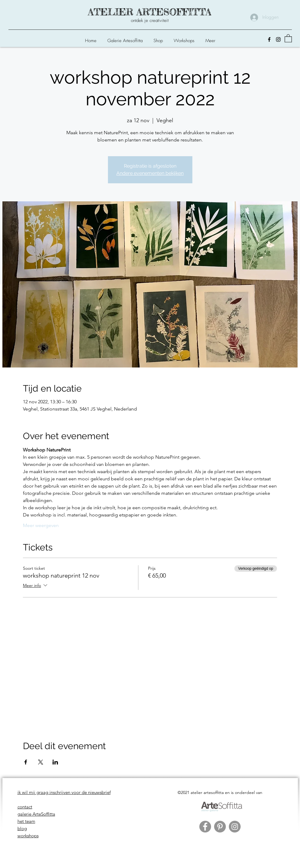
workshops (28, 836)
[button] (158, 38)
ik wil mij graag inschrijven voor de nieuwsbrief (64, 792)
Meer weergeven (41, 525)
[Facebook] (269, 39)
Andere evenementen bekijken (150, 173)
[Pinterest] (220, 827)
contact (25, 807)
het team (26, 821)
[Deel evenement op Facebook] (26, 762)
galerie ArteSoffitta (36, 814)
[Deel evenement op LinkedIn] (55, 762)
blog (22, 828)
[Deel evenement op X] (41, 762)
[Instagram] (278, 39)
